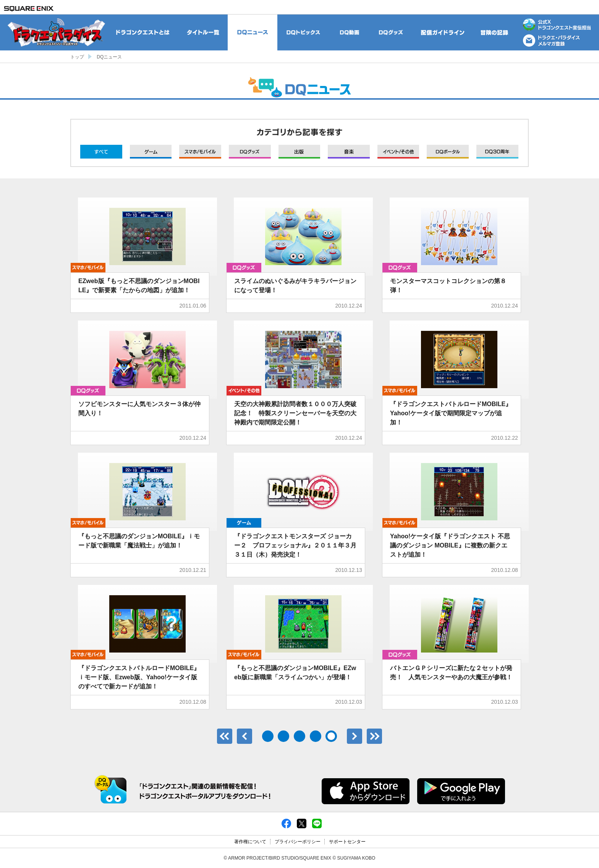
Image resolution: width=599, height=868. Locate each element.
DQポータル (448, 152)
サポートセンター (347, 842)
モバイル (200, 152)
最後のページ (374, 736)
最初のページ (225, 736)
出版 (299, 152)
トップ (77, 57)
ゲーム (151, 152)
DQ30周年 (497, 152)
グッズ (250, 152)
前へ (244, 736)
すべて (101, 152)
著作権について (250, 842)
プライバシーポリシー (298, 842)
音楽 (349, 152)
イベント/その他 (398, 152)
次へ (355, 736)
